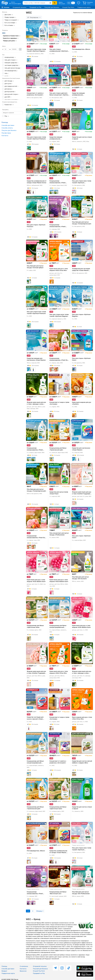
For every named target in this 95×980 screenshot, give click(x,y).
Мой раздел (62, 4)
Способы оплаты (7, 128)
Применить (20, 49)
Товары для (10, 41)
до (14, 49)
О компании (24, 966)
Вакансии (23, 971)
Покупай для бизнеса (52, 7)
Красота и (11, 38)
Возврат (4, 971)
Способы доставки (8, 125)
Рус (73, 3)
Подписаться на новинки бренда (83, 13)
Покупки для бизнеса (9, 130)
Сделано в (12, 36)
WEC (4, 33)
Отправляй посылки (19, 7)
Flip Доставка (6, 133)
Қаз (69, 3)
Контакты (5, 135)
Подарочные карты (84, 7)
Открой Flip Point (68, 7)
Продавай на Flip (35, 7)
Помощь (4, 966)
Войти (61, 2)
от (6, 49)
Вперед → (40, 911)
